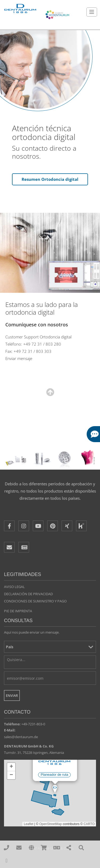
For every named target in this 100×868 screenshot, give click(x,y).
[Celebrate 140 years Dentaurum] (57, 15)
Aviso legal (14, 587)
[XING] (67, 526)
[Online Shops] (44, 848)
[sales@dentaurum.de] (19, 848)
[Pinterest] (53, 526)
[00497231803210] (7, 848)
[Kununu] (81, 526)
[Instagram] (24, 526)
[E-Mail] (9, 547)
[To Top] (7, 861)
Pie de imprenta (18, 611)
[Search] (81, 848)
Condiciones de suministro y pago (35, 601)
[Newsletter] (24, 547)
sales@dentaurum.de (21, 737)
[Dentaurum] (20, 9)
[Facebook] (9, 526)
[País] (50, 647)
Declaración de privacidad (28, 594)
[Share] (69, 848)
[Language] (56, 848)
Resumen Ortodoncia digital (50, 179)
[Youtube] (38, 526)
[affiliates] (32, 848)
